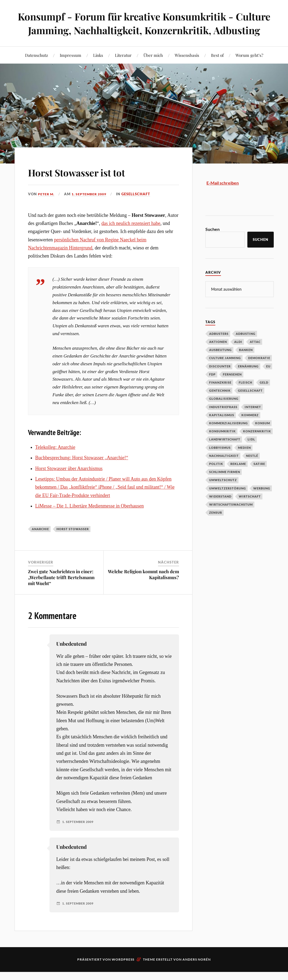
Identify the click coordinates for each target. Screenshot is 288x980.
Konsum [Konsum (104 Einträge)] (263, 437)
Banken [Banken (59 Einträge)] (246, 363)
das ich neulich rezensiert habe (131, 237)
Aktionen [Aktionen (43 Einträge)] (218, 355)
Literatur (123, 69)
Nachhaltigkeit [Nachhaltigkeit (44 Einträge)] (224, 469)
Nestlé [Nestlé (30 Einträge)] (252, 469)
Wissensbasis (187, 69)
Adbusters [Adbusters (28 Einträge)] (219, 347)
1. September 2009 (92, 208)
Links (98, 69)
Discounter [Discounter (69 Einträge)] (220, 380)
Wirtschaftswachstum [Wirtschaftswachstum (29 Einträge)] (231, 518)
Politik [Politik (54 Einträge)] (216, 477)
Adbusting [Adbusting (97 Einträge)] (246, 347)
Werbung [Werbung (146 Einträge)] (262, 502)
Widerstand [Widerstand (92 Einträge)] (220, 510)
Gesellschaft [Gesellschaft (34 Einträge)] (250, 404)
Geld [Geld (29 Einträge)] (264, 396)
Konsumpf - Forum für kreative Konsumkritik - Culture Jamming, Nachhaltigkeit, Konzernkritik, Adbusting (144, 30)
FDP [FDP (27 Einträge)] (212, 388)
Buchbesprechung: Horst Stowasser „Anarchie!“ (82, 471)
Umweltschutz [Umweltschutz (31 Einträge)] (223, 493)
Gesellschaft (140, 208)
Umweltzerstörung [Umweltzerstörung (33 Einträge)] (228, 502)
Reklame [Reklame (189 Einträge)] (238, 477)
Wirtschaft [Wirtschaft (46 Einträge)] (250, 510)
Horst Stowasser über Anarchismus (69, 482)
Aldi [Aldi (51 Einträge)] (238, 355)
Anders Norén (197, 973)
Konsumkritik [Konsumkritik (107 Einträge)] (222, 445)
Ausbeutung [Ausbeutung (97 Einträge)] (220, 363)
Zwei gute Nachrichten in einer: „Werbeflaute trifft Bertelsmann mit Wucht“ (61, 591)
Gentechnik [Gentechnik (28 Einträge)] (220, 404)
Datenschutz (36, 69)
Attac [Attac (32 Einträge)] (255, 355)
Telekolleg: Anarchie (55, 461)
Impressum (71, 69)
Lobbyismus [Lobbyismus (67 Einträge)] (220, 461)
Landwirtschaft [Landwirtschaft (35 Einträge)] (225, 453)
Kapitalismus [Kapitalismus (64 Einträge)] (222, 428)
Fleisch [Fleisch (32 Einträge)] (245, 396)
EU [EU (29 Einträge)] (268, 380)
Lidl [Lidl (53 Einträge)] (251, 453)
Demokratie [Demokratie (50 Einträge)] (259, 371)
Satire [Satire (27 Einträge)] (259, 477)
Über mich (153, 69)
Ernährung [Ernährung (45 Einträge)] (248, 380)
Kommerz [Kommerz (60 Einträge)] (250, 428)
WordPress (123, 973)
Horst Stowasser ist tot (90, 185)
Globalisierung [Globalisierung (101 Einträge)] (224, 412)
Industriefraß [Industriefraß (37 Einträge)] (223, 420)
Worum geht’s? (249, 69)
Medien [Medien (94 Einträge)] (244, 461)
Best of (217, 69)
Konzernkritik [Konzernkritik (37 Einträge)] (257, 445)
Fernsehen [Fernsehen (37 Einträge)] (232, 388)
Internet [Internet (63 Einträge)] (253, 420)
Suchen (213, 243)
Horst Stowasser (73, 543)
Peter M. (47, 208)
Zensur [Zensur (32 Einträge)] (216, 526)
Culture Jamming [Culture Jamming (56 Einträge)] (225, 371)
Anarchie (40, 543)
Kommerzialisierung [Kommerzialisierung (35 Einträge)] (229, 437)
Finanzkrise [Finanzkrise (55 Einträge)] (220, 396)
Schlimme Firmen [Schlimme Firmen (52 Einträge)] (225, 485)
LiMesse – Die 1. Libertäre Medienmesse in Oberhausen (89, 520)
